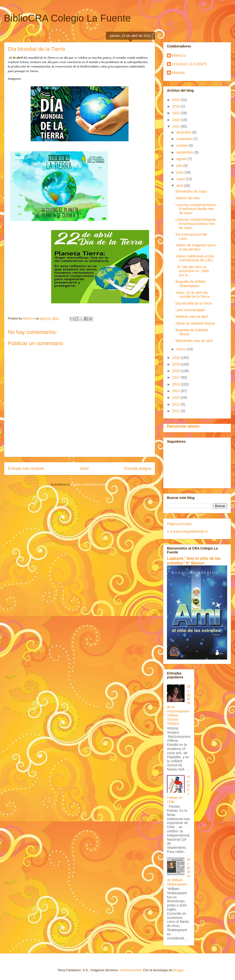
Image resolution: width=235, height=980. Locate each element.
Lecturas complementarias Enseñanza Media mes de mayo (196, 209)
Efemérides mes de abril (194, 341)
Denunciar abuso (183, 426)
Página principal (179, 524)
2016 (177, 384)
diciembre (184, 132)
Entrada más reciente (26, 468)
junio (180, 172)
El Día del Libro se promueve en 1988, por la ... (193, 271)
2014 (177, 397)
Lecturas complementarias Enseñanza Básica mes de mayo (196, 224)
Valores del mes (188, 198)
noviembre (185, 139)
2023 (177, 113)
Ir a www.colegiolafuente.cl (187, 531)
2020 (177, 358)
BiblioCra (179, 55)
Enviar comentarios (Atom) (90, 484)
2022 (177, 120)
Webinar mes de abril (192, 317)
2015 (177, 391)
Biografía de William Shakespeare (191, 284)
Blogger (178, 970)
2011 (177, 411)
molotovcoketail (130, 970)
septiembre (185, 152)
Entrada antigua (138, 468)
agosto (182, 159)
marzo (182, 349)
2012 (177, 404)
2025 (177, 100)
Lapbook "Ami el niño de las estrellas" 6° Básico (194, 561)
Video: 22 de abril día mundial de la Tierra (192, 295)
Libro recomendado (190, 310)
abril (180, 186)
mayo (181, 179)
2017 (177, 377)
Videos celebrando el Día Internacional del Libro (195, 258)
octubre (182, 145)
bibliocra (178, 73)
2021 (177, 126)
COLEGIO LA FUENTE (189, 64)
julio (180, 165)
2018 (177, 371)
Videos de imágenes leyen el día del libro (196, 247)
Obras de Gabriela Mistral (195, 323)
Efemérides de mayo (191, 191)
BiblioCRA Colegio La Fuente (67, 18)
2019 (177, 364)
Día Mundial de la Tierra (194, 303)
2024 (177, 106)
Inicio (84, 468)
